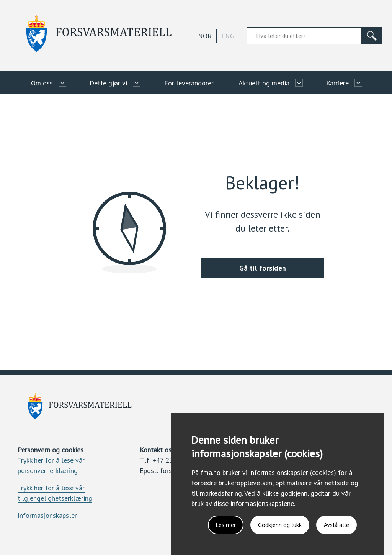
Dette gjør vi (108, 83)
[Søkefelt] (304, 36)
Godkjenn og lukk (280, 525)
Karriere (337, 83)
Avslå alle (336, 525)
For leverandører (189, 83)
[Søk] (372, 36)
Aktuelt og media (264, 83)
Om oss (42, 83)
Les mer (226, 525)
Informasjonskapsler (47, 515)
